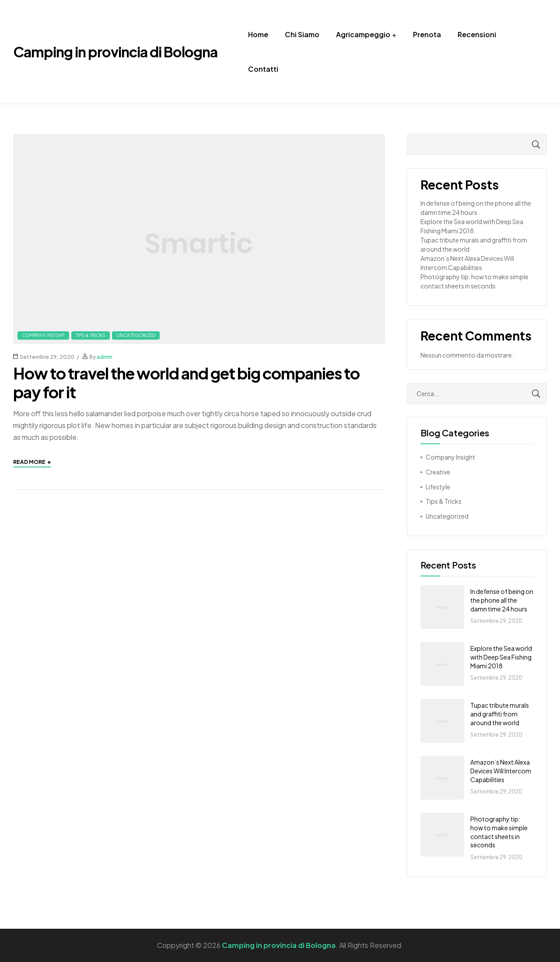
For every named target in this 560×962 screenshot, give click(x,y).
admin (105, 357)
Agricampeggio (363, 34)
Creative (438, 472)
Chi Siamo (302, 34)
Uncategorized (136, 335)
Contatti (263, 69)
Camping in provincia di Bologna (115, 52)
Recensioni (477, 34)
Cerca (527, 144)
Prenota (427, 34)
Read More (32, 462)
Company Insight (43, 335)
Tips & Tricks (91, 335)
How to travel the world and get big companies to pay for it (186, 383)
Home (258, 34)
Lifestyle (438, 487)
